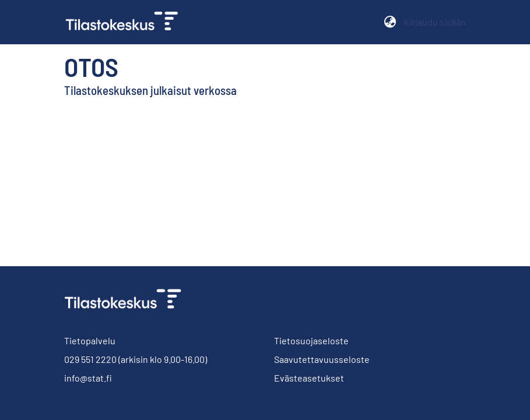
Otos (91, 66)
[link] (127, 22)
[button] (390, 22)
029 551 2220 (90, 359)
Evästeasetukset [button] (309, 378)
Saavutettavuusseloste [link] (322, 359)
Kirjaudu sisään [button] (435, 22)
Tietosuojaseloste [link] (311, 340)
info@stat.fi (88, 378)
